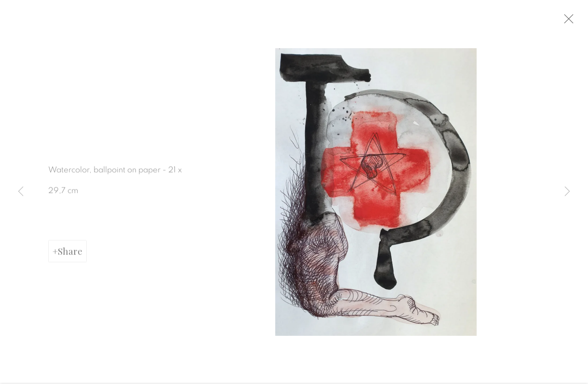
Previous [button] (21, 192)
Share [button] (70, 257)
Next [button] (567, 192)
